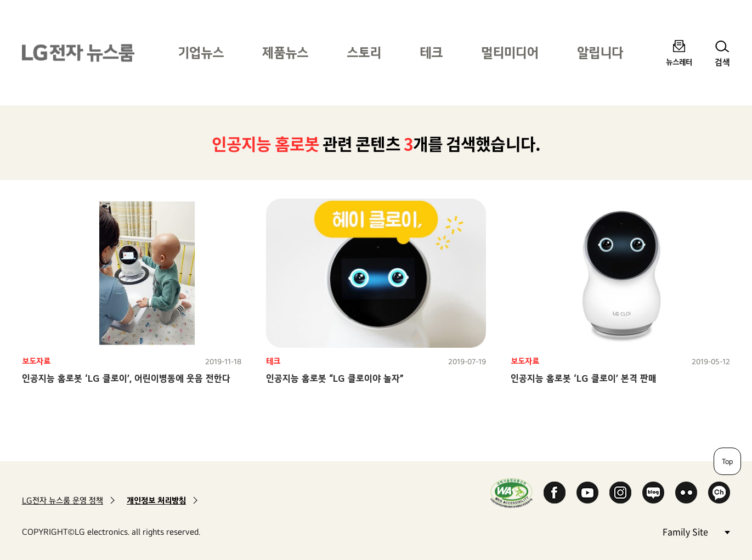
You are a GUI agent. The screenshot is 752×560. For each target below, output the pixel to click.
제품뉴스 (285, 52)
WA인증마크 (511, 493)
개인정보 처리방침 (156, 500)
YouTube (587, 493)
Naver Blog (653, 493)
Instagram (620, 493)
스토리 (364, 52)
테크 (431, 52)
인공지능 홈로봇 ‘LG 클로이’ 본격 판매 (584, 378)
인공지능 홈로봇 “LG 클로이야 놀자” (335, 378)
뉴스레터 (679, 62)
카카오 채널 (719, 493)
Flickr (686, 493)
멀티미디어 (510, 52)
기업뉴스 (201, 52)
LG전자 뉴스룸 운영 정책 (63, 500)
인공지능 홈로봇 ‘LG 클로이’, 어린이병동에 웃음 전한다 (126, 378)
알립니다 (600, 52)
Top (727, 461)
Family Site (696, 531)
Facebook (555, 493)
